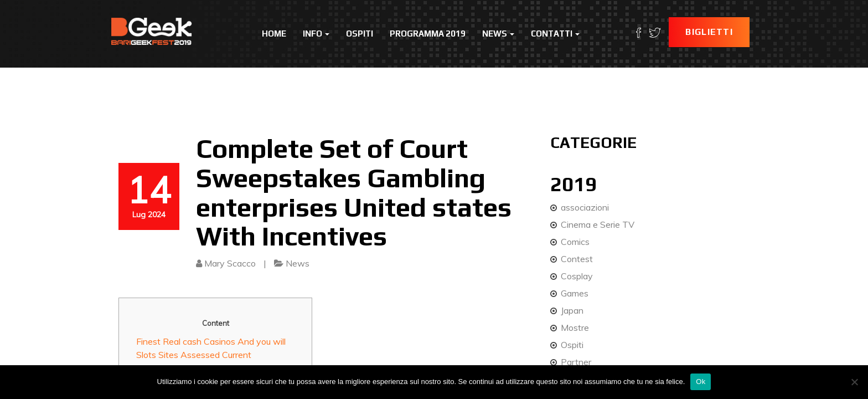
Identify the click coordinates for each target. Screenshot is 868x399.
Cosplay (577, 276)
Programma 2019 (428, 34)
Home (274, 34)
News (498, 34)
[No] (854, 382)
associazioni (585, 207)
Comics (575, 242)
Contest (577, 259)
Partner (576, 362)
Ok (701, 382)
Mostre (575, 328)
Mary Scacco (230, 263)
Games (575, 293)
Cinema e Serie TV (598, 224)
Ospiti (360, 34)
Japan (572, 310)
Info (316, 34)
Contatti (555, 34)
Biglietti (709, 32)
